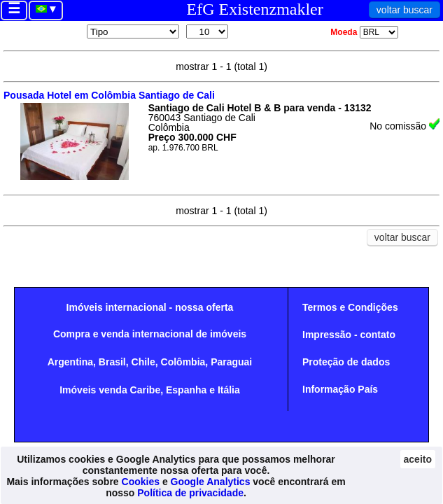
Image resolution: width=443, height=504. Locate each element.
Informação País (340, 389)
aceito (418, 459)
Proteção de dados (346, 362)
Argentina (70, 362)
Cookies (141, 482)
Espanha (186, 390)
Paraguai (231, 362)
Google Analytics (211, 482)
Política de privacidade (190, 493)
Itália (229, 390)
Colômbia (183, 362)
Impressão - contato (349, 335)
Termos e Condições (350, 307)
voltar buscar (405, 10)
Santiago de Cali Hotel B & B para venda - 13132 (260, 108)
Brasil (112, 362)
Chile (143, 362)
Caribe (146, 390)
